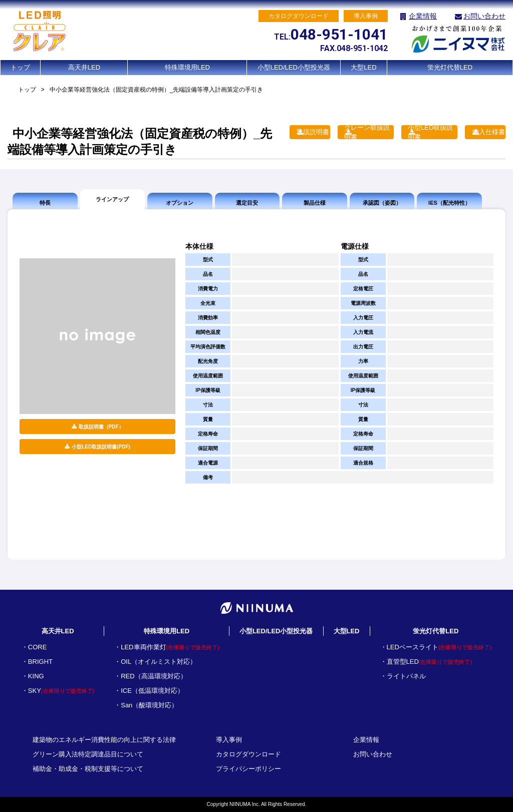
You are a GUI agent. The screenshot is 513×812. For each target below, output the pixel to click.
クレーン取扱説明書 (367, 132)
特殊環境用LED (187, 67)
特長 (45, 203)
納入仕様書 (489, 132)
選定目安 (247, 203)
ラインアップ (112, 199)
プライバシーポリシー (248, 769)
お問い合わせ (484, 16)
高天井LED (84, 67)
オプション (180, 203)
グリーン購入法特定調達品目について (88, 754)
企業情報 (423, 16)
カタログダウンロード (248, 754)
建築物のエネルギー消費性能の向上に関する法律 (104, 740)
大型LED (363, 67)
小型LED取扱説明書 (430, 132)
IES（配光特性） (449, 203)
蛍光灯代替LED (450, 67)
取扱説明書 (313, 132)
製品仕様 (315, 203)
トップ (20, 67)
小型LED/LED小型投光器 (294, 67)
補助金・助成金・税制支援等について (88, 769)
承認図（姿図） (382, 203)
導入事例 (229, 740)
